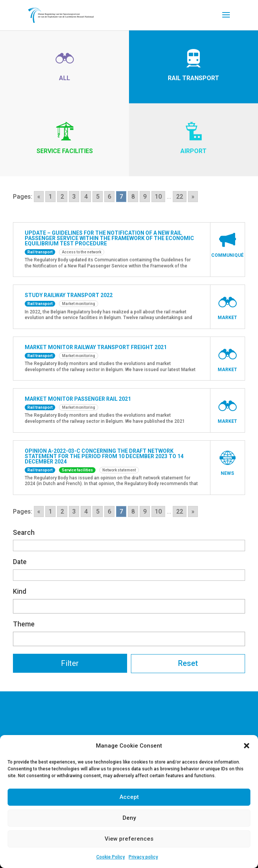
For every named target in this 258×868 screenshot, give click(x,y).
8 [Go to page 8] (133, 197)
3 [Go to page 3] (74, 197)
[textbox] (18, 605)
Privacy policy (143, 857)
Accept (129, 797)
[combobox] (129, 606)
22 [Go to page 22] (180, 197)
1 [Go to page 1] (50, 197)
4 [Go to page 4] (86, 197)
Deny (129, 818)
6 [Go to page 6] (109, 197)
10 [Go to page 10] (158, 197)
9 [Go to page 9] (145, 197)
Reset (188, 663)
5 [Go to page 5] (98, 197)
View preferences (129, 839)
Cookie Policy (111, 857)
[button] (247, 746)
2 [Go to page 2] (62, 197)
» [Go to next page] (193, 197)
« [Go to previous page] (39, 197)
